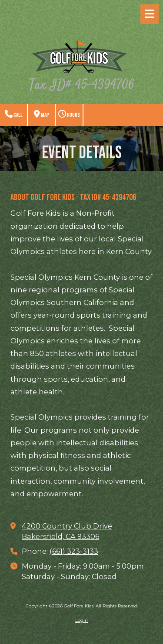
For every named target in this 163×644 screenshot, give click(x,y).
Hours (69, 114)
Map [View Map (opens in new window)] (42, 114)
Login (81, 620)
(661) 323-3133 (74, 551)
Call (14, 114)
